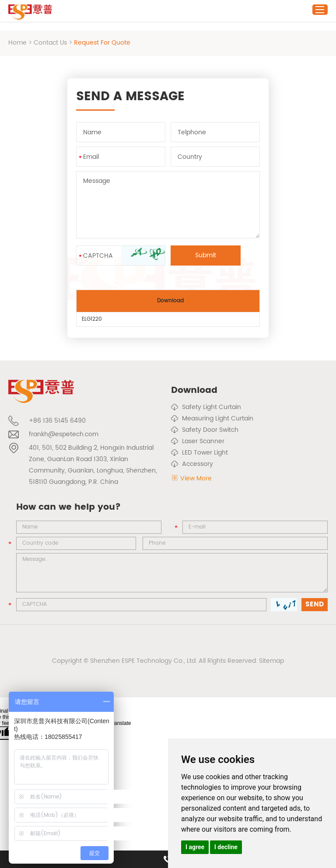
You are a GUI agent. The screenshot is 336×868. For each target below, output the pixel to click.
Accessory (192, 464)
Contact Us (50, 43)
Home (17, 43)
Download (194, 391)
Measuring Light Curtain (212, 419)
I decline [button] (226, 847)
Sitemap (271, 661)
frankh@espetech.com (64, 434)
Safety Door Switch (205, 430)
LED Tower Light (199, 453)
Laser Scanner (198, 441)
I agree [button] (195, 847)
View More (191, 478)
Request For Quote (102, 43)
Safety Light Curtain (206, 407)
